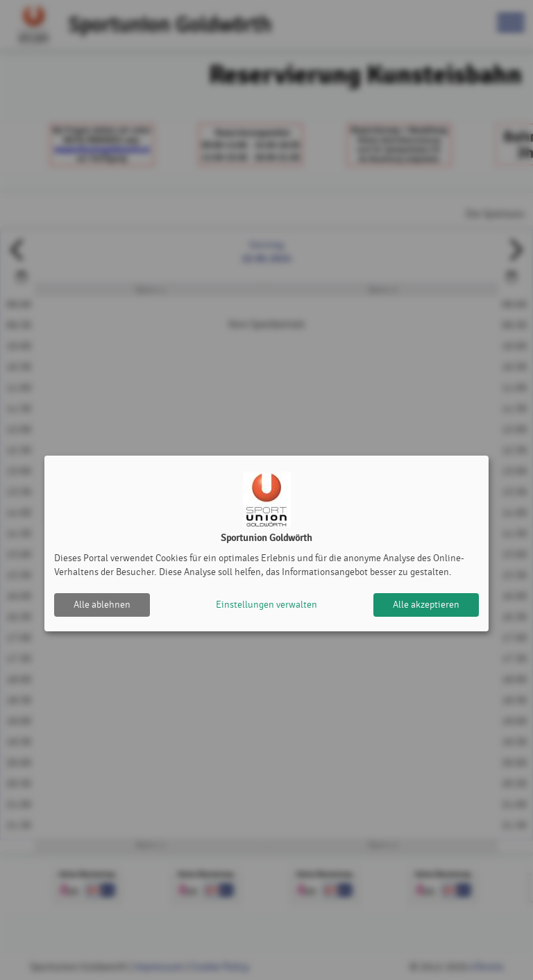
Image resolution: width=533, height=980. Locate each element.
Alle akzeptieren (426, 605)
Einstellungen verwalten (266, 605)
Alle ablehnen (102, 605)
